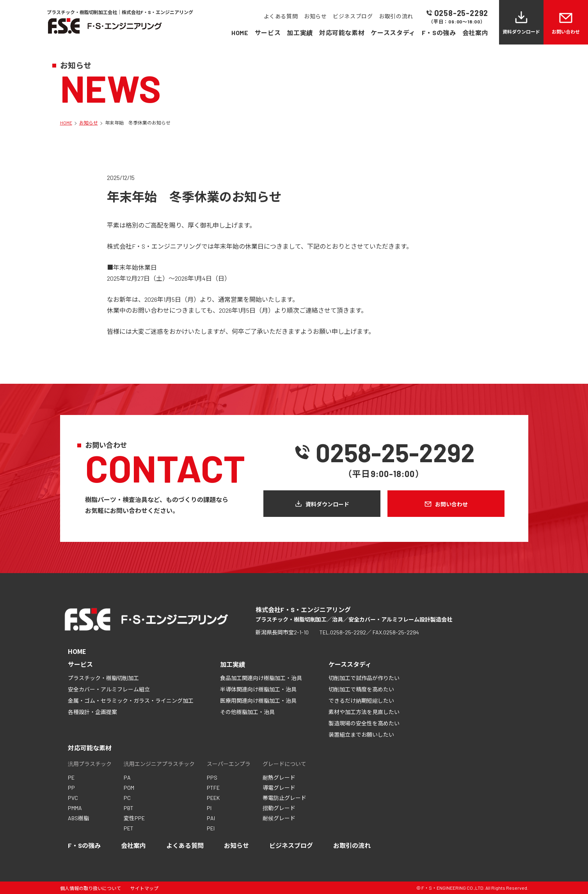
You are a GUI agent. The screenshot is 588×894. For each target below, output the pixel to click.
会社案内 (475, 33)
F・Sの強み (439, 33)
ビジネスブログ (353, 16)
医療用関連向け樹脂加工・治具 (258, 701)
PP (71, 788)
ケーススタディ (393, 33)
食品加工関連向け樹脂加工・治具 (261, 678)
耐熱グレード (279, 777)
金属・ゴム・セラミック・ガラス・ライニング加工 (131, 701)
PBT (129, 808)
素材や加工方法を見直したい (364, 712)
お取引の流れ (396, 16)
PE (71, 777)
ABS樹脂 (78, 818)
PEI (211, 828)
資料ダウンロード (521, 32)
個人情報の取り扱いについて (91, 888)
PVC (73, 798)
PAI (211, 818)
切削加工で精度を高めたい (361, 689)
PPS (212, 777)
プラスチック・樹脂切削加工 (103, 678)
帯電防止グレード (284, 798)
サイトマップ (144, 888)
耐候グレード (279, 818)
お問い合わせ (566, 32)
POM (129, 788)
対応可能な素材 (342, 33)
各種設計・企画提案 (92, 712)
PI (209, 808)
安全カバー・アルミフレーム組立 (109, 689)
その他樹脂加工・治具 (247, 712)
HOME (240, 33)
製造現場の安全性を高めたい (364, 723)
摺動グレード (279, 808)
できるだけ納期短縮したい (361, 701)
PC (127, 798)
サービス (268, 33)
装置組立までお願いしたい (361, 735)
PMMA (75, 808)
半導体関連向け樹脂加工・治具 (258, 689)
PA (127, 777)
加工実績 (300, 33)
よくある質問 (281, 16)
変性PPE (134, 818)
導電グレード (279, 788)
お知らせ (315, 16)
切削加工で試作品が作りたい (364, 678)
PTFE (213, 788)
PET (129, 828)
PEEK (213, 798)
